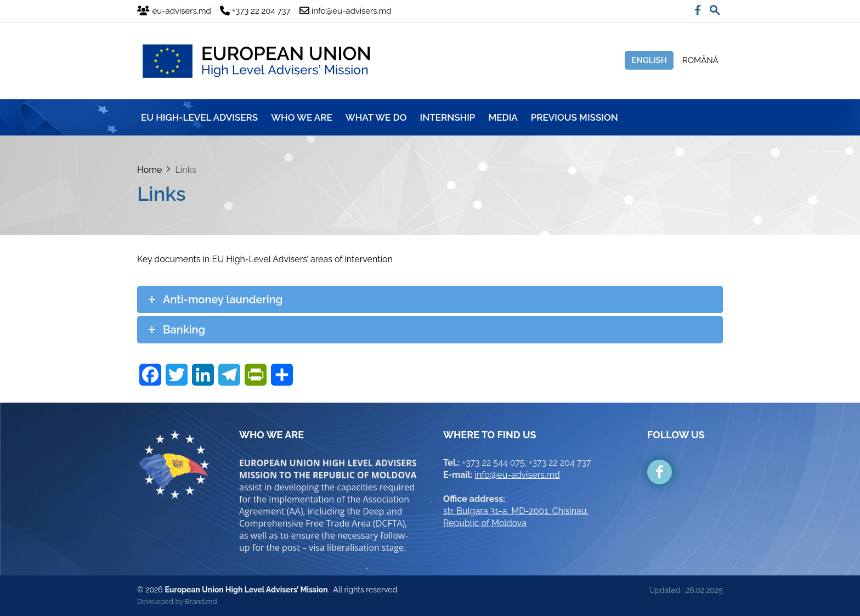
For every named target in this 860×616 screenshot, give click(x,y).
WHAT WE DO (376, 117)
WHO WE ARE (302, 117)
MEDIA (503, 117)
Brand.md (201, 601)
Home (149, 170)
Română (700, 60)
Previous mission (575, 117)
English (649, 60)
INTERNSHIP (448, 117)
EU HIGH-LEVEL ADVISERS (199, 117)
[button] (715, 8)
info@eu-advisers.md (517, 475)
